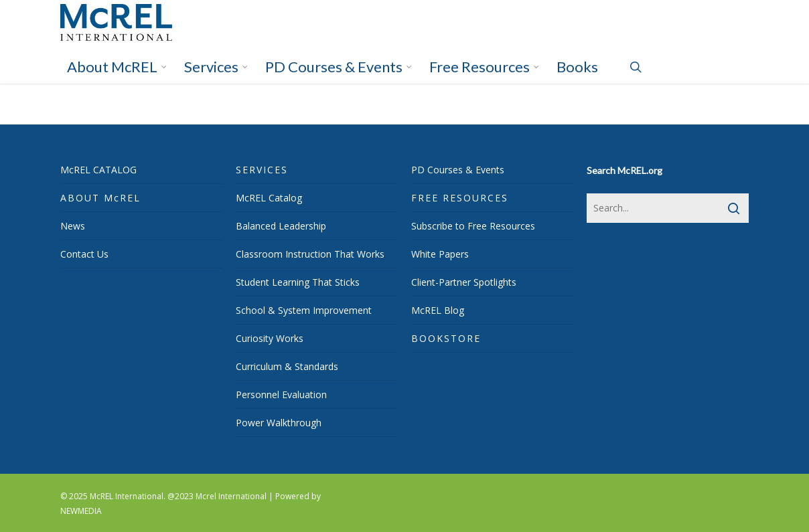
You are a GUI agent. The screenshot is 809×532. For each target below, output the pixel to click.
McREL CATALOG (98, 170)
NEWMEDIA (81, 511)
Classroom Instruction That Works (310, 254)
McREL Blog (438, 310)
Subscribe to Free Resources (473, 226)
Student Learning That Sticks (298, 282)
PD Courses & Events (458, 170)
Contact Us (84, 254)
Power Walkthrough (279, 423)
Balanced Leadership (281, 226)
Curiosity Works (270, 338)
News (73, 226)
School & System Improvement (304, 310)
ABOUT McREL (100, 198)
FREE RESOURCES (460, 198)
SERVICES (262, 170)
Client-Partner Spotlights (464, 282)
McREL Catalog (269, 198)
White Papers (440, 254)
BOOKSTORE (446, 338)
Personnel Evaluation (281, 394)
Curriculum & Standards (287, 366)
